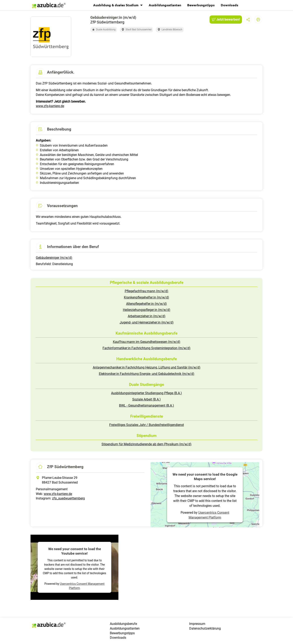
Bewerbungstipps (201, 5)
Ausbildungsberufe (123, 624)
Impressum (197, 624)
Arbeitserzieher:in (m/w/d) (147, 316)
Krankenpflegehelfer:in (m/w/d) (146, 297)
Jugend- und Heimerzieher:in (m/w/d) (147, 322)
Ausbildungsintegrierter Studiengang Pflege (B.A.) (146, 393)
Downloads (230, 5)
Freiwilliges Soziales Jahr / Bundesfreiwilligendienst (147, 425)
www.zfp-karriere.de (50, 106)
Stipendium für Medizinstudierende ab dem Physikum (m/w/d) (146, 444)
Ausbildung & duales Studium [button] (116, 5)
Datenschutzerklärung (205, 628)
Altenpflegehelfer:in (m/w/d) (146, 304)
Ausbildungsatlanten (165, 5)
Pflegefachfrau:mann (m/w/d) (146, 291)
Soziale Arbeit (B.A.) (146, 399)
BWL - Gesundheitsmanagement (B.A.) (146, 405)
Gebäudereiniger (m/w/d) (54, 258)
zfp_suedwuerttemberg (68, 498)
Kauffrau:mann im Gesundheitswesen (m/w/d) (147, 342)
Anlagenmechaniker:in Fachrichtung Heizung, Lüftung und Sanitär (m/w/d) (147, 367)
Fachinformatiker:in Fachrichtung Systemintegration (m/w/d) (146, 348)
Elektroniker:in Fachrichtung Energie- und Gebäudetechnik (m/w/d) (147, 374)
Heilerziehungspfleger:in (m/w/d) (147, 310)
